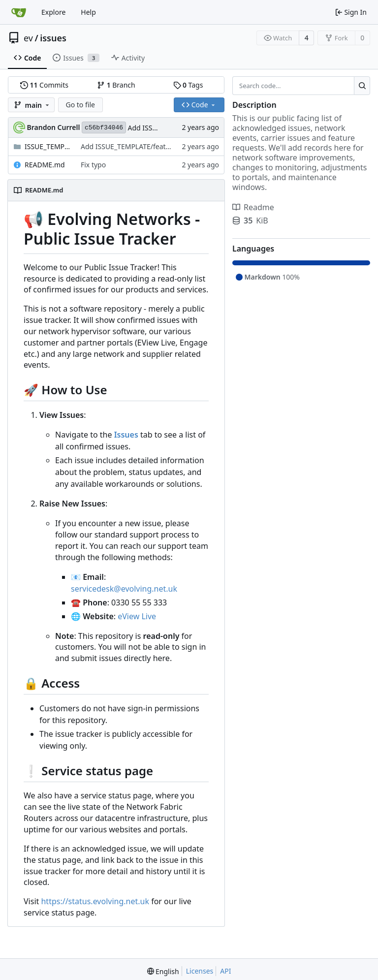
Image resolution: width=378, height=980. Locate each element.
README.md (45, 165)
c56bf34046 (104, 128)
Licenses (200, 971)
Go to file (80, 105)
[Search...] (362, 86)
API (225, 971)
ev (28, 38)
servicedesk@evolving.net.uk (124, 589)
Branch (116, 85)
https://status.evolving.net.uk (95, 901)
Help (88, 12)
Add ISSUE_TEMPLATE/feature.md (135, 146)
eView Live (137, 616)
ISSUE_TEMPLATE (48, 146)
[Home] (19, 12)
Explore (53, 12)
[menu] (163, 971)
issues (53, 38)
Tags (188, 85)
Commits (44, 85)
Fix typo (93, 165)
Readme (253, 207)
